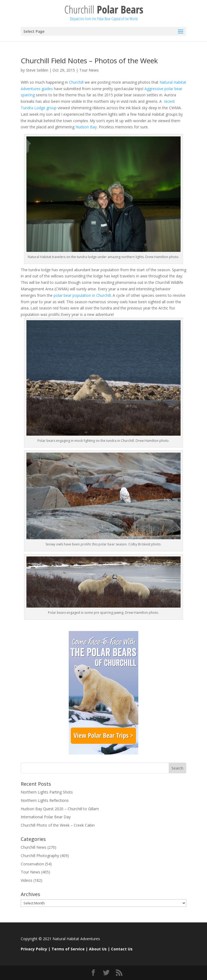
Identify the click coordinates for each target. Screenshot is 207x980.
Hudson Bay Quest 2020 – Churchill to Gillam (60, 809)
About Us (98, 949)
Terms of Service (68, 949)
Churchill (76, 82)
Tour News (89, 70)
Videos (27, 880)
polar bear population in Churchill (82, 295)
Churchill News (34, 847)
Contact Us (122, 949)
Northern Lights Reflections (45, 800)
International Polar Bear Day (46, 817)
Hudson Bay (86, 127)
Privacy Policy (34, 949)
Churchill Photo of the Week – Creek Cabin (58, 825)
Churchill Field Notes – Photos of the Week (89, 61)
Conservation (32, 864)
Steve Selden (37, 70)
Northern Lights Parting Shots (47, 792)
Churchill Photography (40, 856)
